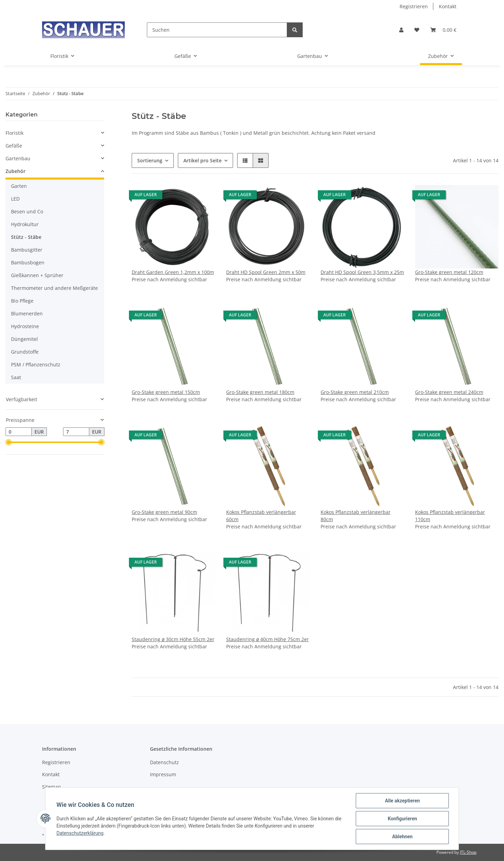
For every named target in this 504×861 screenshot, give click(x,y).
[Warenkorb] (443, 30)
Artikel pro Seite (203, 160)
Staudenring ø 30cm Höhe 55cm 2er (173, 639)
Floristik (14, 133)
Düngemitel (24, 339)
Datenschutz (164, 762)
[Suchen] (217, 30)
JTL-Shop (468, 852)
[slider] (8, 443)
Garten (19, 186)
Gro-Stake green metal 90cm (164, 512)
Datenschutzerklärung (80, 833)
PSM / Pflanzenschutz (36, 364)
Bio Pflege (22, 301)
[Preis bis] (76, 432)
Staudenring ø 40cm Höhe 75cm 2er (268, 639)
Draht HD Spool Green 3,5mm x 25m (362, 272)
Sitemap (52, 787)
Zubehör (16, 171)
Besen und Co (27, 211)
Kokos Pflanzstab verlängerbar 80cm (356, 516)
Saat (16, 377)
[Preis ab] (19, 432)
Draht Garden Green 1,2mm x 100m (173, 272)
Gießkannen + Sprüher (37, 275)
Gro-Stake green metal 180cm (260, 392)
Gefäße (14, 146)
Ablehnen (402, 837)
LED (15, 199)
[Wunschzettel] (417, 30)
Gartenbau (18, 158)
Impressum (163, 774)
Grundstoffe (25, 352)
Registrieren (414, 6)
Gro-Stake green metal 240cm (449, 392)
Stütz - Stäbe (26, 237)
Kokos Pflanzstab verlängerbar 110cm (450, 516)
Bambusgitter (27, 250)
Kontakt (448, 6)
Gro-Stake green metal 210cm (355, 392)
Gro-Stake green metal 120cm (449, 272)
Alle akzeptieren (402, 801)
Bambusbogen (28, 262)
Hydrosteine (25, 326)
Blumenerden (27, 313)
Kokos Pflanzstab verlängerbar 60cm (261, 516)
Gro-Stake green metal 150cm (166, 392)
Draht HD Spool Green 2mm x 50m (266, 272)
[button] (401, 30)
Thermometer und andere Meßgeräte (54, 288)
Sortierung (150, 160)
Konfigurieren (402, 819)
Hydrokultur (25, 224)
